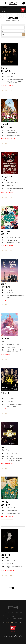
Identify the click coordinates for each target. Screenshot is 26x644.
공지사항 (11, 612)
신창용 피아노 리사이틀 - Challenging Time (6, 556)
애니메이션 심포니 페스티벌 (5, 340)
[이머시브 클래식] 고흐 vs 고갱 (7, 503)
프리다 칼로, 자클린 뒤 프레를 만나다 (6, 233)
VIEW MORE (5, 90)
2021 (4, 11)
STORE (3, 3)
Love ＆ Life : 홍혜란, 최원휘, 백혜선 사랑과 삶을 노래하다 (7, 69)
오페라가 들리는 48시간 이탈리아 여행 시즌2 (6, 126)
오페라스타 (5, 393)
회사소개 (6, 612)
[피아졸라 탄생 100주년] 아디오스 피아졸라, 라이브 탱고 (7, 178)
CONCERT (5, 8)
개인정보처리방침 (19, 612)
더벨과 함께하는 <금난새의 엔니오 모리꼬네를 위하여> (5, 449)
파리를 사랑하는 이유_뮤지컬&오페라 (7, 286)
